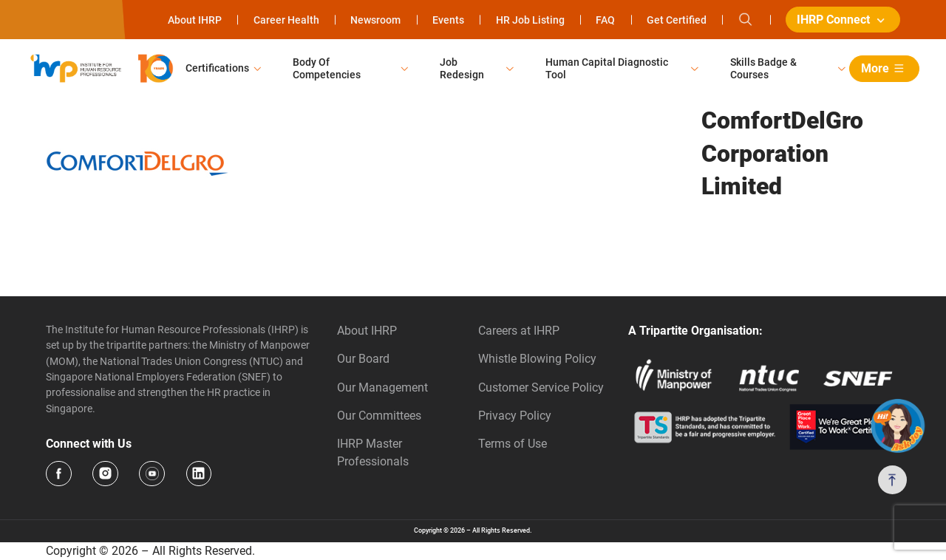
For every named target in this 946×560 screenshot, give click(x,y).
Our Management (382, 387)
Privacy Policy (515, 416)
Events (448, 20)
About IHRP (195, 20)
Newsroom (375, 20)
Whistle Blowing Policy (537, 359)
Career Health (286, 20)
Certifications (217, 68)
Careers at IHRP (519, 331)
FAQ (605, 20)
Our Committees (379, 416)
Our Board (363, 359)
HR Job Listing (530, 20)
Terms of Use (513, 444)
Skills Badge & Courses (763, 68)
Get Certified (677, 20)
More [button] (885, 68)
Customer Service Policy (541, 387)
